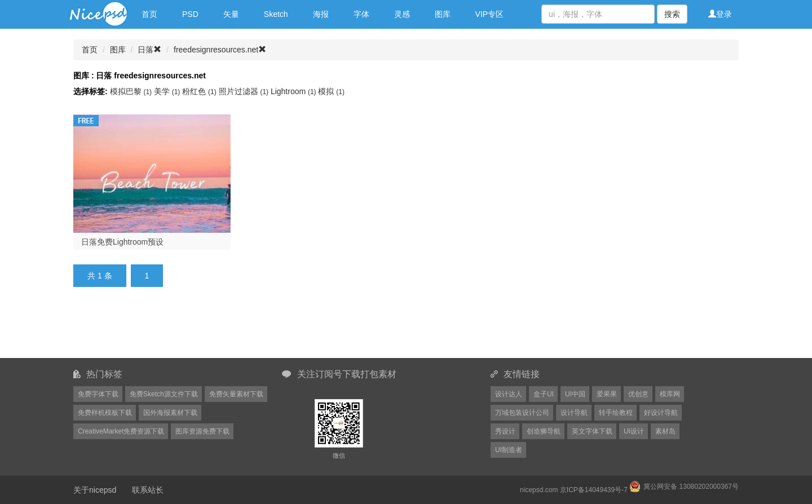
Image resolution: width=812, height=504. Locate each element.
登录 (720, 14)
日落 (149, 50)
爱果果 (607, 394)
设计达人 (509, 394)
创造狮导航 (544, 431)
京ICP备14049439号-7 (594, 490)
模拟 (331, 91)
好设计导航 (661, 413)
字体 (361, 14)
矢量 (231, 14)
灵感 (402, 14)
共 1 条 (100, 276)
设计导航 (574, 413)
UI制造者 (509, 450)
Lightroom (295, 91)
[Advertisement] (350, 329)
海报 (321, 14)
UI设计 (634, 431)
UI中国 (575, 394)
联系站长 (148, 490)
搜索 (672, 14)
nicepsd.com (539, 490)
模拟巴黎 (132, 91)
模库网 (670, 394)
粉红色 (200, 91)
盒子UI (544, 394)
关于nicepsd (95, 490)
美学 (168, 91)
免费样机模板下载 (105, 413)
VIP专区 (490, 14)
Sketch (276, 14)
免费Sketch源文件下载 (164, 394)
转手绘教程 (616, 413)
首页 (149, 14)
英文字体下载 (592, 431)
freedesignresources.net (220, 50)
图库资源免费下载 (202, 431)
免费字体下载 (98, 394)
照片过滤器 (245, 91)
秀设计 (505, 431)
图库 (443, 14)
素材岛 (665, 431)
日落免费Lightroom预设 (122, 242)
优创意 (638, 394)
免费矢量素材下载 (236, 394)
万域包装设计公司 (522, 413)
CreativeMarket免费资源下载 (121, 431)
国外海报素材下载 (170, 413)
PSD (190, 14)
